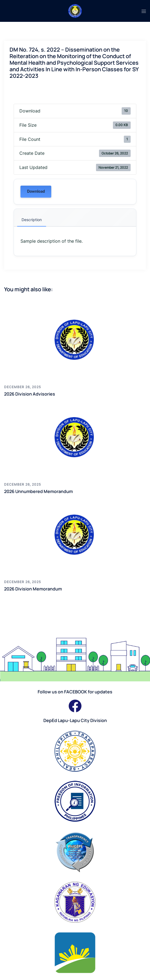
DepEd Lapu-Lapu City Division (75, 720)
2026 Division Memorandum (33, 589)
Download (36, 191)
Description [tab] (32, 220)
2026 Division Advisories (30, 394)
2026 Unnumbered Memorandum (38, 491)
